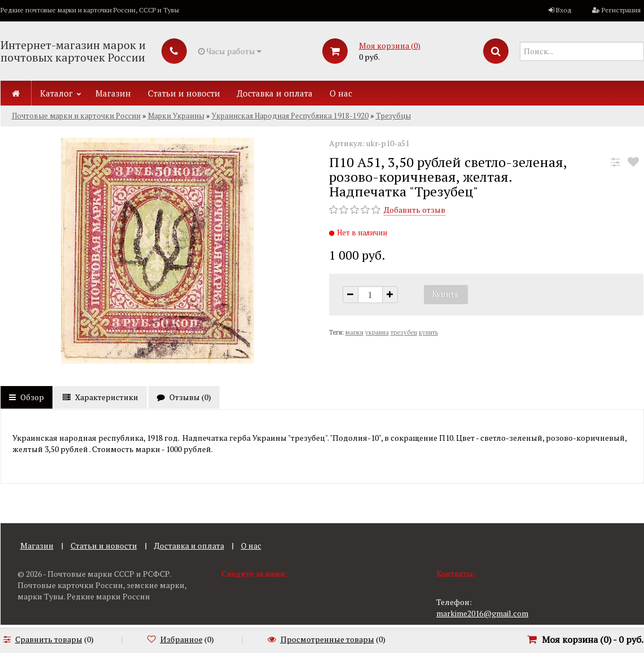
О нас (341, 93)
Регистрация (621, 10)
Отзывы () (184, 397)
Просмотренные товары (327, 639)
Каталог (56, 93)
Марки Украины (176, 116)
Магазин (113, 93)
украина (377, 332)
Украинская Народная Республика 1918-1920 (290, 116)
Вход (564, 10)
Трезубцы (393, 116)
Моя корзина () (390, 45)
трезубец (404, 332)
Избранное (181, 639)
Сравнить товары (49, 639)
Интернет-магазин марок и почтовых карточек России (73, 51)
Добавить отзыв (415, 210)
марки (354, 332)
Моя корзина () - (593, 639)
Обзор (27, 397)
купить (428, 332)
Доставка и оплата (275, 93)
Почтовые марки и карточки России (76, 116)
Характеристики (100, 397)
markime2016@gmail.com (482, 613)
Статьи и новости (184, 93)
